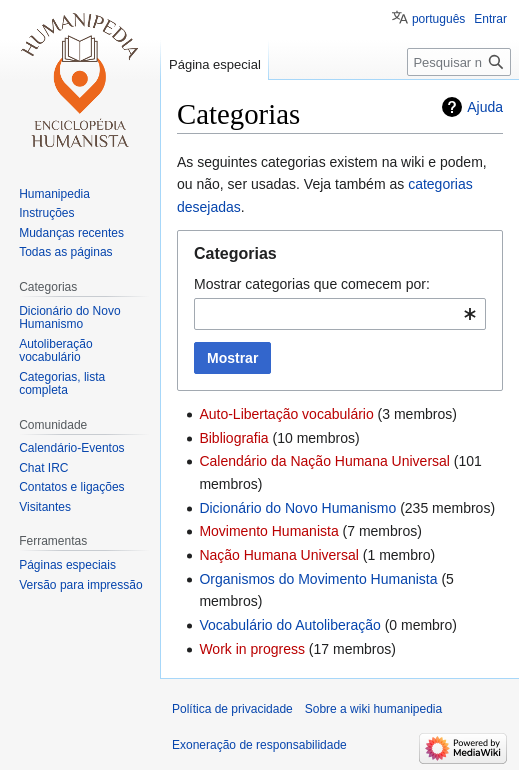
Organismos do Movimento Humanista (318, 579)
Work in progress (252, 649)
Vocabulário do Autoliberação (289, 625)
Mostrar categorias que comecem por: (312, 284)
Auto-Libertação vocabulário (286, 414)
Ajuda (485, 107)
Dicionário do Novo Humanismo (297, 508)
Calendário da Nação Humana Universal (324, 461)
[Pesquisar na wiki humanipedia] (459, 62)
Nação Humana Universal (279, 555)
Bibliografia (233, 438)
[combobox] (340, 314)
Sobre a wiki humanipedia (373, 709)
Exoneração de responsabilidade (259, 745)
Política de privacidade (232, 709)
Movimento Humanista (268, 531)
